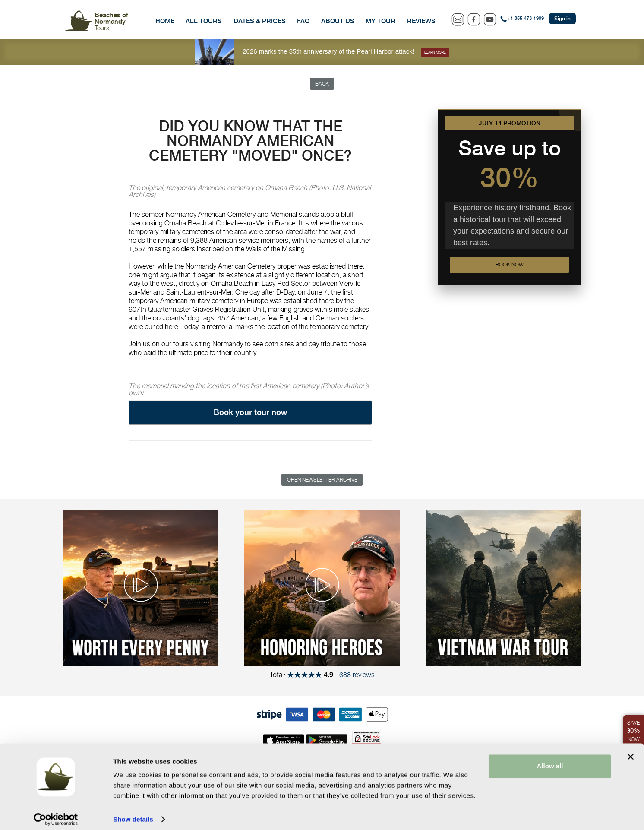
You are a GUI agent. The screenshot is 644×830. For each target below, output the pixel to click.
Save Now (633, 729)
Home (165, 21)
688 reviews (357, 677)
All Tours (204, 21)
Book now (510, 267)
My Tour (380, 21)
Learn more (435, 52)
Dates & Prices (260, 21)
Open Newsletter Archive (322, 482)
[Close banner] (631, 751)
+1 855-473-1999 (526, 18)
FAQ (303, 21)
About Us (338, 21)
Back (322, 84)
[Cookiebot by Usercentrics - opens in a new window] (56, 813)
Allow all (550, 760)
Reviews (421, 21)
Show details (133, 813)
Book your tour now (250, 414)
